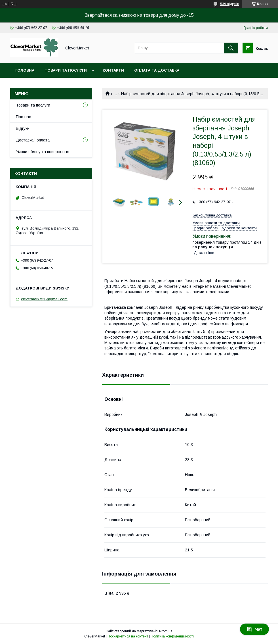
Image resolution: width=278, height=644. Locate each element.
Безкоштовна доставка (212, 215)
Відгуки (23, 128)
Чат (254, 629)
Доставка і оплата (33, 140)
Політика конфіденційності (172, 636)
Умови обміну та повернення (43, 152)
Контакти (113, 70)
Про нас (23, 117)
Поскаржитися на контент (128, 636)
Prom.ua (166, 631)
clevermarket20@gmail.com (44, 299)
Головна (25, 70)
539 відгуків (230, 4)
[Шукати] (231, 48)
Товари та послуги (66, 70)
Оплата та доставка (157, 70)
